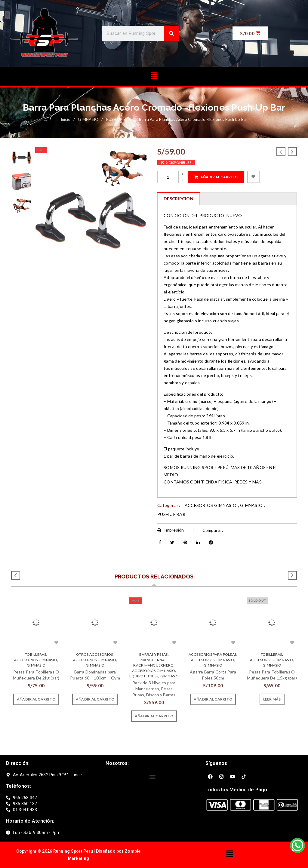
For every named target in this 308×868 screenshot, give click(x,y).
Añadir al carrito (219, 177)
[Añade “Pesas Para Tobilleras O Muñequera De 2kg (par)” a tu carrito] (36, 699)
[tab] (178, 199)
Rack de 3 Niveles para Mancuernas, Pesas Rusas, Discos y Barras (154, 689)
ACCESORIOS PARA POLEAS (213, 654)
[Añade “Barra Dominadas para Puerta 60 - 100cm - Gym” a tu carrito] (95, 699)
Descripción (179, 199)
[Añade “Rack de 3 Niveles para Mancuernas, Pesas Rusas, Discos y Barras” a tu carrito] (154, 716)
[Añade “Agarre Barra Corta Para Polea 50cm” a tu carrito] (213, 699)
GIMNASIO (88, 119)
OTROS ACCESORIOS (94, 654)
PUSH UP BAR (119, 119)
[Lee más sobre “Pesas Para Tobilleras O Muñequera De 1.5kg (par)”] (272, 699)
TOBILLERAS (36, 654)
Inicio (66, 119)
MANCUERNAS (154, 660)
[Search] (171, 33)
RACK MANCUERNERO (153, 665)
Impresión (171, 530)
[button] (154, 76)
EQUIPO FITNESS (144, 676)
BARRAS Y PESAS (154, 654)
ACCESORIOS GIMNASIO (211, 505)
